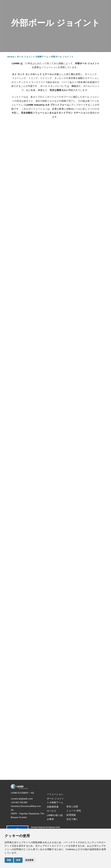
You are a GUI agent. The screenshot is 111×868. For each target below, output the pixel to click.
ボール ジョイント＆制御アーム (33, 57)
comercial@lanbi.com (22, 799)
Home (11, 57)
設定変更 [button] (29, 860)
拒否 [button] (18, 860)
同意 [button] (9, 860)
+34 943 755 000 (19, 802)
